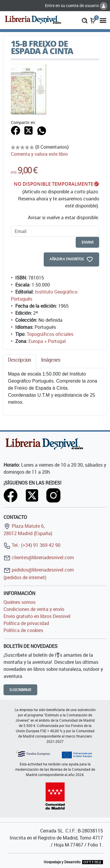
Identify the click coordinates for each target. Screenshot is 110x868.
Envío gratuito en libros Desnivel (37, 616)
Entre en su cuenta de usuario (76, 5)
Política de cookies (23, 630)
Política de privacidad (26, 623)
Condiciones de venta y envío (34, 609)
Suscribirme (20, 690)
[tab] (20, 361)
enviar (87, 242)
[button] (85, 20)
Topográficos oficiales (50, 334)
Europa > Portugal (47, 341)
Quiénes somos (20, 602)
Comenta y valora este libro (39, 154)
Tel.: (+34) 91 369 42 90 (32, 545)
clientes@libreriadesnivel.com (39, 557)
